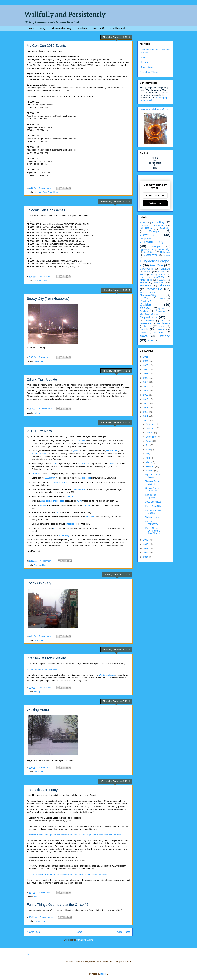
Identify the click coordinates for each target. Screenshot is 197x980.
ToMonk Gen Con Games (46, 210)
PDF (54, 463)
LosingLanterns (159, 275)
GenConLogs (146, 269)
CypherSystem (146, 250)
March (149, 462)
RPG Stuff (99, 28)
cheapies (70, 524)
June (148, 450)
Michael (144, 282)
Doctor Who (151, 255)
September (151, 437)
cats (162, 326)
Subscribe (155, 203)
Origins (162, 298)
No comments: (46, 188)
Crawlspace (156, 246)
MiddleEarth (146, 285)
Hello (27, 954)
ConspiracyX (145, 239)
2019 (146, 382)
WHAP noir (80, 441)
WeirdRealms (164, 323)
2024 (146, 361)
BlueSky (144, 62)
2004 (146, 557)
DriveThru (112, 463)
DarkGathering (150, 252)
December (151, 424)
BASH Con (50, 478)
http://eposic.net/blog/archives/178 (42, 669)
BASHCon (146, 228)
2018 (146, 386)
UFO (163, 321)
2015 (146, 399)
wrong (151, 341)
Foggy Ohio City (39, 583)
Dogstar (167, 255)
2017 (146, 391)
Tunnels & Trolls (39, 453)
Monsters (165, 285)
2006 (146, 553)
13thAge (144, 223)
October (150, 433)
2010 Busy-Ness (39, 431)
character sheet (85, 463)
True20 (87, 505)
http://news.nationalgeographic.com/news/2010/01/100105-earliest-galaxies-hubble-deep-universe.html (75, 835)
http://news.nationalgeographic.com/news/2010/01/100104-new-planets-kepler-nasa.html (68, 874)
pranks (143, 333)
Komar (143, 275)
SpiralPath (163, 309)
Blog (43, 28)
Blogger (104, 974)
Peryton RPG (112, 451)
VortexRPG (145, 323)
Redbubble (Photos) (150, 72)
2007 (146, 548)
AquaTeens (159, 225)
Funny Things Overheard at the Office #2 (58, 905)
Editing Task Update (42, 379)
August (149, 441)
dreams (160, 329)
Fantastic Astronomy (42, 790)
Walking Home (38, 710)
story (67, 535)
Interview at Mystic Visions (47, 658)
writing (37, 413)
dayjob (37, 921)
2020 (146, 378)
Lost (142, 277)
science (37, 897)
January (150, 471)
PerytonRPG (147, 301)
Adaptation (144, 225)
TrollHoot (149, 321)
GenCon (43, 192)
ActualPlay (158, 222)
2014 (146, 403)
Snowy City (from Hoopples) (48, 299)
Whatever (90, 517)
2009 (146, 540)
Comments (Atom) (85, 940)
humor (44, 921)
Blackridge (165, 228)
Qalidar (76, 451)
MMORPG (159, 277)
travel (144, 336)
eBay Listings (146, 67)
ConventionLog (152, 242)
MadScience (146, 280)
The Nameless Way (62, 28)
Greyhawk (165, 269)
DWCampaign (163, 249)
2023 (146, 365)
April (148, 458)
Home (31, 28)
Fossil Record (118, 28)
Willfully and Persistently (65, 14)
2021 (146, 374)
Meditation (162, 280)
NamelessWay (148, 295)
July (148, 445)
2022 (146, 370)
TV (169, 318)
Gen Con (36, 474)
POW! (79, 501)
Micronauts (159, 282)
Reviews (82, 28)
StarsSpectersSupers (149, 314)
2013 (146, 408)
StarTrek (144, 311)
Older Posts (124, 932)
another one (80, 489)
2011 (146, 416)
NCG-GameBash (147, 293)
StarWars (161, 311)
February (151, 466)
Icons (161, 272)
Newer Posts (34, 932)
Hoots (147, 272)
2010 (146, 420)
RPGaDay (146, 308)
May (148, 454)
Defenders (165, 252)
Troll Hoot (86, 478)
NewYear (144, 298)
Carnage (154, 231)
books (148, 326)
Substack (144, 57)
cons (36, 192)
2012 (146, 412)
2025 (146, 357)
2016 (146, 395)
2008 (146, 544)
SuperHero (53, 192)
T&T (58, 512)
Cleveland (38, 361)
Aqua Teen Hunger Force (52, 501)
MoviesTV (154, 289)
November (151, 428)
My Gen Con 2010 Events (46, 46)
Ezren (62, 535)
